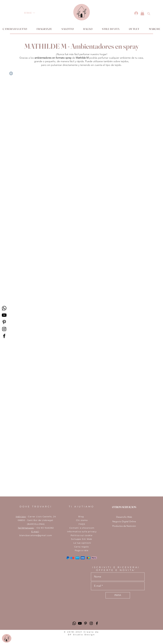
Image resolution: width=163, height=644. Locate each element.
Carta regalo (82, 547)
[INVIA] (118, 595)
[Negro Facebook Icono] (97, 623)
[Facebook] (4, 336)
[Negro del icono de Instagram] (91, 623)
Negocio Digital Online (124, 521)
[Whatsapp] (4, 308)
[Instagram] (4, 329)
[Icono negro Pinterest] (4, 322)
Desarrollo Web (124, 517)
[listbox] (30, 13)
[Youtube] (4, 315)
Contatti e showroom (82, 528)
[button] (30, 13)
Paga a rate (81, 550)
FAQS (81, 524)
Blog (81, 517)
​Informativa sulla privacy (81, 532)
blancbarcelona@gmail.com (36, 535)
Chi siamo (82, 520)
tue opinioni (84, 543)
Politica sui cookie (81, 535)
